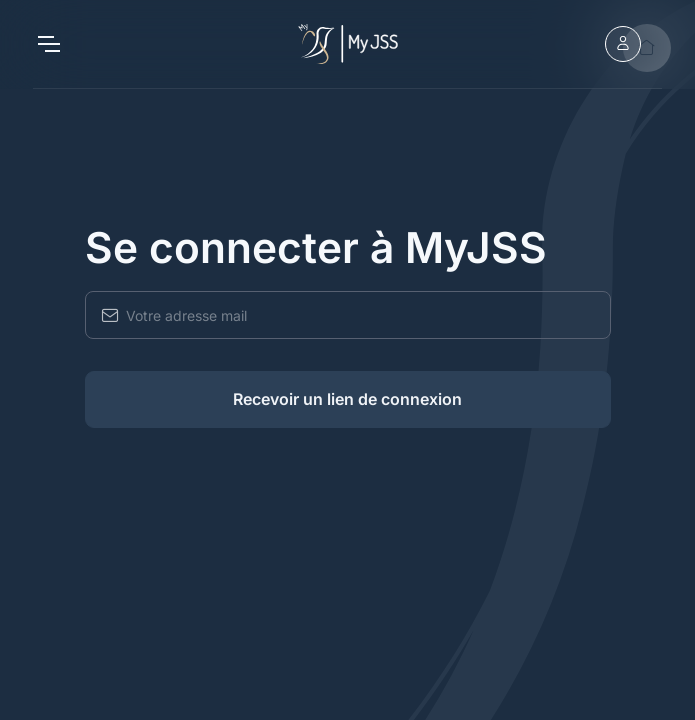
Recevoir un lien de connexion (347, 399)
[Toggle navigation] (48, 44)
